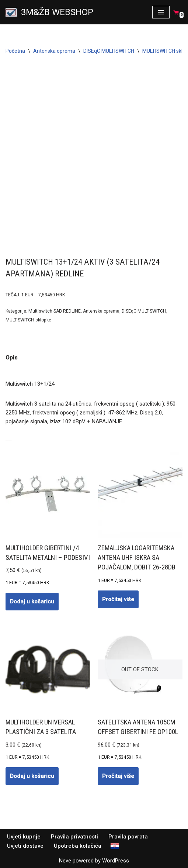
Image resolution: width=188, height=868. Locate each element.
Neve (65, 861)
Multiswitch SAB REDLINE (55, 311)
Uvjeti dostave (25, 846)
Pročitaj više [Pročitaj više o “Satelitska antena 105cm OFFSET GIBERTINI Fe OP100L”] (118, 776)
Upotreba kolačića (78, 846)
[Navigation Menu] (161, 12)
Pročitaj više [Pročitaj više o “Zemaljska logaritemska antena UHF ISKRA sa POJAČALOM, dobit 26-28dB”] (118, 599)
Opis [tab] (11, 358)
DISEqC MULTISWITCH (109, 51)
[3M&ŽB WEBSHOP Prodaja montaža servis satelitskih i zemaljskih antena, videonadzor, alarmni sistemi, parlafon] (49, 12)
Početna (15, 51)
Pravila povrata (128, 837)
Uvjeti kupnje (24, 837)
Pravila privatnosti (74, 837)
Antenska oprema (54, 51)
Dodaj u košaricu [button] (32, 602)
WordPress (116, 861)
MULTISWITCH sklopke (28, 320)
